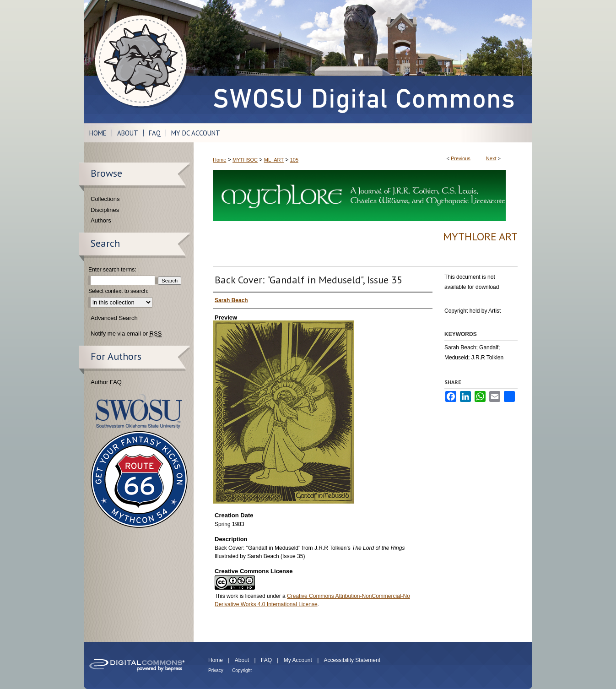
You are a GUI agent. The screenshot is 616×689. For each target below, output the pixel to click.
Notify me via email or (126, 334)
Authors (101, 220)
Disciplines (105, 210)
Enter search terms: (112, 270)
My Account (298, 660)
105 (294, 160)
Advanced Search (114, 318)
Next (491, 158)
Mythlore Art (480, 236)
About (242, 660)
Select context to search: (118, 291)
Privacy (216, 670)
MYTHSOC (245, 160)
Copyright (242, 670)
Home (219, 160)
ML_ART (274, 160)
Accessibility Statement (352, 660)
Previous (461, 158)
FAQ (266, 660)
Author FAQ (106, 382)
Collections (105, 199)
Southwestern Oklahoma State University (139, 411)
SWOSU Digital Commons (363, 62)
